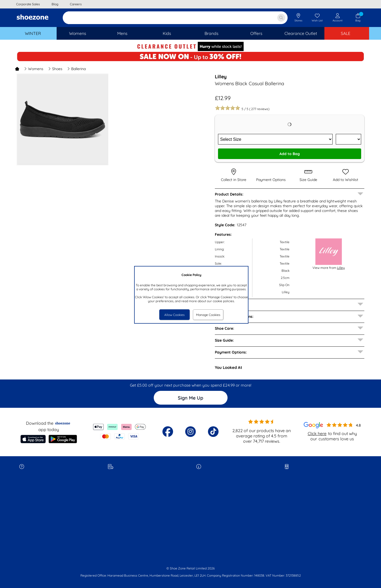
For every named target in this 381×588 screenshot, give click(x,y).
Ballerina (76, 69)
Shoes (55, 69)
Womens (34, 69)
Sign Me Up (190, 398)
